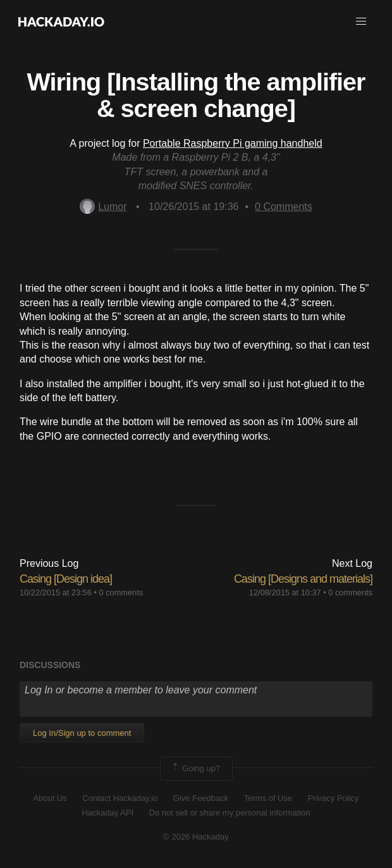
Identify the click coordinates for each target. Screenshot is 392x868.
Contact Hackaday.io (120, 798)
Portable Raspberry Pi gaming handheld (233, 143)
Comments (284, 207)
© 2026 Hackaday (196, 837)
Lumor (103, 207)
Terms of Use (268, 798)
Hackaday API (107, 813)
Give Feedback (201, 798)
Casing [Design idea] (66, 579)
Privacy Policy (334, 798)
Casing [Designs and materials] (303, 579)
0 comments (121, 592)
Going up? (195, 769)
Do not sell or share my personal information (230, 813)
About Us (50, 798)
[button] (361, 22)
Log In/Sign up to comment (82, 733)
